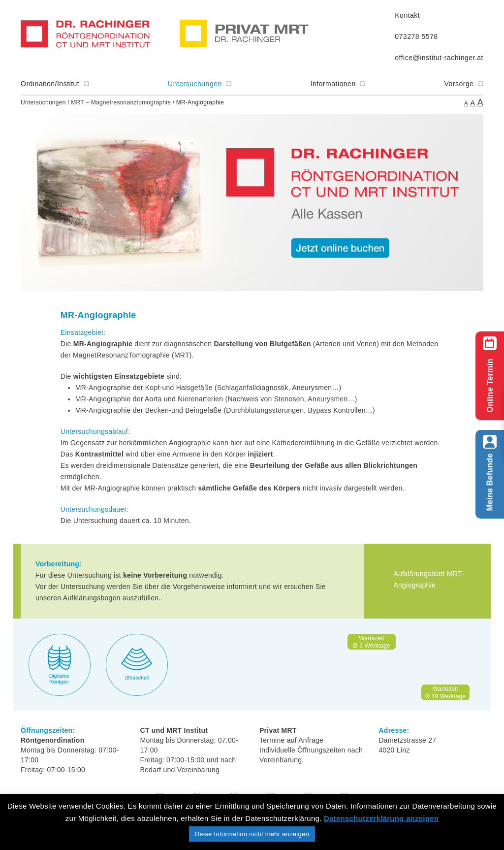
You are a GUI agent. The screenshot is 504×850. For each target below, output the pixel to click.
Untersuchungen (200, 84)
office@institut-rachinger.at (439, 58)
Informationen (338, 84)
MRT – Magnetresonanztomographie (121, 102)
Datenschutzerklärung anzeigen (381, 818)
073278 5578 (416, 36)
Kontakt (407, 15)
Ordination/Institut (55, 84)
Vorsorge (463, 84)
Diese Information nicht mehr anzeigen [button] (252, 834)
